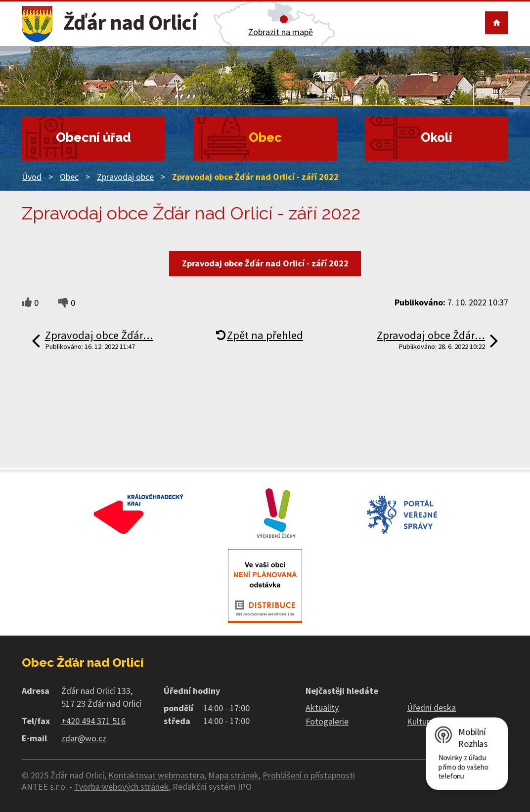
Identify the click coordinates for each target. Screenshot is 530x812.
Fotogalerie (327, 721)
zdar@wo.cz (84, 738)
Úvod (32, 177)
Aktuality (322, 707)
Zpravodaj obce (125, 177)
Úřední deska (431, 707)
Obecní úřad (93, 137)
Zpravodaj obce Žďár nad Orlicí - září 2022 (265, 263)
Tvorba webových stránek (121, 787)
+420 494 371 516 (93, 721)
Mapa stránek (233, 775)
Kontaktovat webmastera (156, 775)
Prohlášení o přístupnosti (309, 775)
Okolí (437, 137)
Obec (265, 137)
